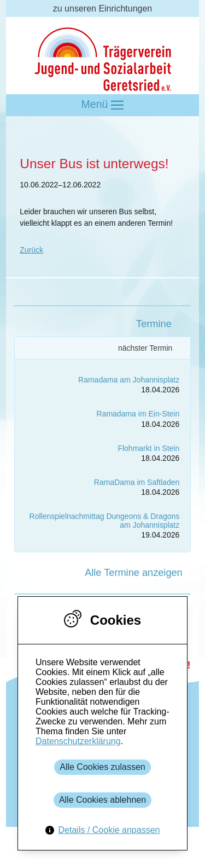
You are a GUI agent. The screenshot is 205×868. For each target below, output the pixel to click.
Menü (103, 105)
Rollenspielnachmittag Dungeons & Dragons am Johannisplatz (105, 520)
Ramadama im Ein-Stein (138, 414)
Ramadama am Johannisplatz (129, 380)
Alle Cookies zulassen (102, 767)
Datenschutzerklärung (78, 741)
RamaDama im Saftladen (137, 482)
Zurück (31, 250)
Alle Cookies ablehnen (102, 800)
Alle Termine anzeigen (134, 573)
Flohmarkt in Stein (148, 448)
